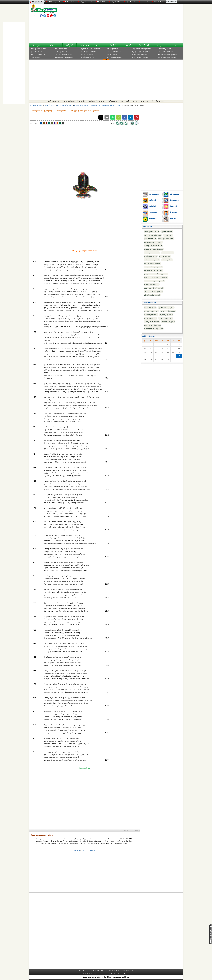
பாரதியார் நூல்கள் (164, 49)
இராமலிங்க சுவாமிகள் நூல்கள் (156, 277)
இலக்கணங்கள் (36, 52)
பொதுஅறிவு (84, 45)
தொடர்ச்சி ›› (135, 831)
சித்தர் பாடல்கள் (87, 54)
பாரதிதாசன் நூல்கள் (165, 52)
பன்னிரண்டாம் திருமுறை (154, 329)
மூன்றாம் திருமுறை (151, 311)
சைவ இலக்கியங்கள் (62, 52)
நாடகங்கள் (125, 101)
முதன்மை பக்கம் (37, 105)
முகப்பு (84, 850)
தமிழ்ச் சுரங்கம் (38, 2)
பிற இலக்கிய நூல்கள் (152, 295)
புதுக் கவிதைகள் (54, 101)
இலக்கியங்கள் (37, 45)
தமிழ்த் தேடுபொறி (85, 2)
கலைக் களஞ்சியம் (53, 2)
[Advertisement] (132, 24)
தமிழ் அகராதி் (115, 2)
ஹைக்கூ (82, 101)
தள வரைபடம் (127, 971)
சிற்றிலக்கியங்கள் (88, 57)
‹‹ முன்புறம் (125, 831)
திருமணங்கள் (130, 2)
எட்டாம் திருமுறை (166, 318)
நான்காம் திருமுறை (168, 311)
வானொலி (101, 2)
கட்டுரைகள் (113, 101)
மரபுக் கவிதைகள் (69, 101)
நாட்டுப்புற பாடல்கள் (141, 101)
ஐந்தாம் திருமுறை (151, 315)
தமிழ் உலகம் (54, 45)
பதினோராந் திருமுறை (153, 325)
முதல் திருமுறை (150, 308)
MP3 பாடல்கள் (158, 2)
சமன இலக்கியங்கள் (89, 52)
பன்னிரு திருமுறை (81, 105)
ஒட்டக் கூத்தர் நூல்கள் (115, 57)
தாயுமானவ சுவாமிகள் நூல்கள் (156, 274)
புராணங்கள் (35, 57)
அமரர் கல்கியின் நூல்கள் (167, 57)
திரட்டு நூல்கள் (112, 49)
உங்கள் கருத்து (100, 971)
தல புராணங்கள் (61, 49)
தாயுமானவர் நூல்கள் (140, 54)
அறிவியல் (69, 45)
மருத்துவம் (127, 45)
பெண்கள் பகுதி (144, 45)
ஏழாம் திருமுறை (150, 318)
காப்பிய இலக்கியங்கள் (39, 54)
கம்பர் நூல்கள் (112, 54)
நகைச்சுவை (160, 45)
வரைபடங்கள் (69, 2)
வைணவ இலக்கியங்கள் (64, 54)
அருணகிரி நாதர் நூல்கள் (141, 49)
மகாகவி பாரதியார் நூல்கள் (154, 281)
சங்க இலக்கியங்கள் (38, 49)
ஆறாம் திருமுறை (166, 315)
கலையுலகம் (175, 45)
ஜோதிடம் (113, 45)
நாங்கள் (90, 971)
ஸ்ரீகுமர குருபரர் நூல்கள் (141, 52)
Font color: (34, 123)
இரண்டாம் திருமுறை (166, 308)
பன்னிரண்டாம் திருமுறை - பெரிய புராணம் (106, 105)
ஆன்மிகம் (99, 45)
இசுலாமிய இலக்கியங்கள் (91, 49)
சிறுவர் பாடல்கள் (158, 101)
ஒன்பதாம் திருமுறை (152, 322)
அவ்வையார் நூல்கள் (114, 52)
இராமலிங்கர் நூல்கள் (140, 57)
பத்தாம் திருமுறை (168, 322)
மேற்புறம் (93, 850)
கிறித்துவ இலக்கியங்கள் (64, 57)
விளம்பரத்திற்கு (114, 971)
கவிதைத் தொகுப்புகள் (97, 101)
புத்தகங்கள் (144, 2)
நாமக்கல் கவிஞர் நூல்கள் (167, 54)
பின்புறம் (76, 850)
